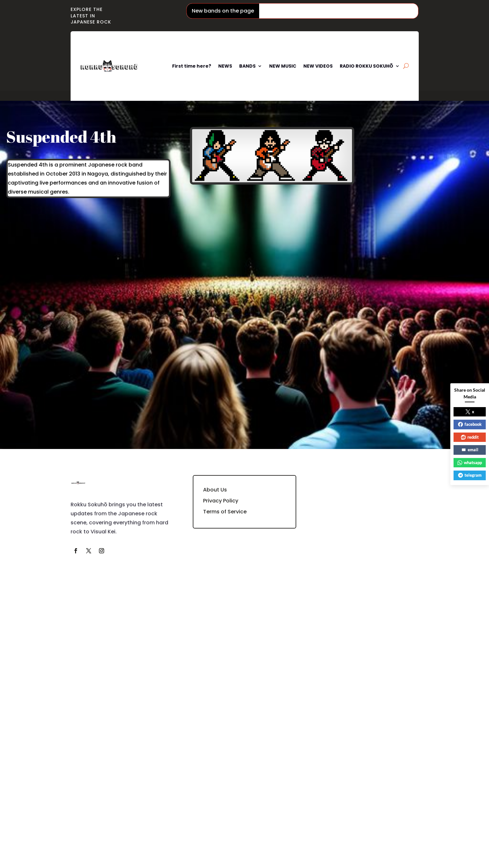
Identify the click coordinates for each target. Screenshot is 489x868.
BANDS (247, 66)
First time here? (192, 66)
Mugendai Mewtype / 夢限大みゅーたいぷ (416, 11)
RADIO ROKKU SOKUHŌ (367, 66)
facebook (470, 424)
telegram (470, 475)
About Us (215, 490)
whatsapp (470, 463)
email (470, 450)
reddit (470, 437)
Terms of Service (225, 512)
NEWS (225, 66)
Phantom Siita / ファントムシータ (310, 11)
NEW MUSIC (283, 66)
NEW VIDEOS (318, 66)
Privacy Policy (221, 501)
